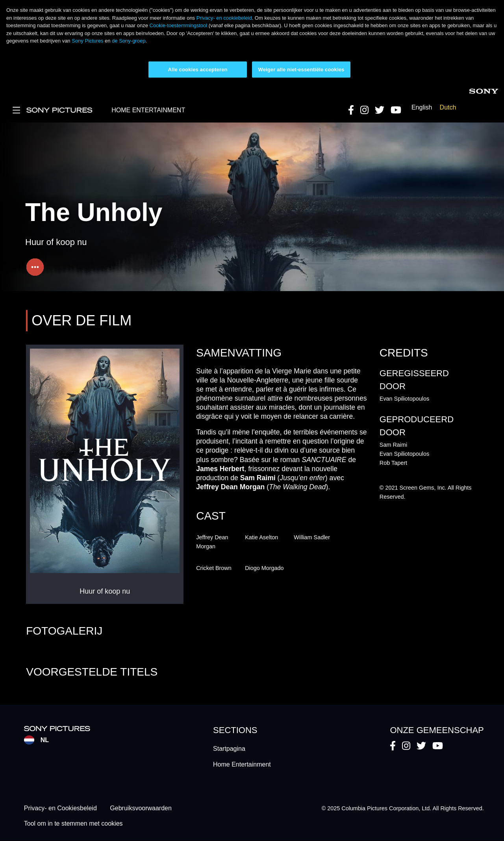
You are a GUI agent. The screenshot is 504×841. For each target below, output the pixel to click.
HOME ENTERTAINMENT (148, 110)
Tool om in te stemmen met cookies (73, 823)
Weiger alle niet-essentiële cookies (301, 70)
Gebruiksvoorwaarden (141, 809)
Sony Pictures (87, 41)
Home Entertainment (242, 764)
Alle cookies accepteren (197, 70)
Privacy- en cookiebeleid (224, 18)
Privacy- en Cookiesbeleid (60, 809)
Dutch (448, 107)
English (422, 107)
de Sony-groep (129, 41)
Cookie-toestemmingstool (179, 25)
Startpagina (229, 749)
